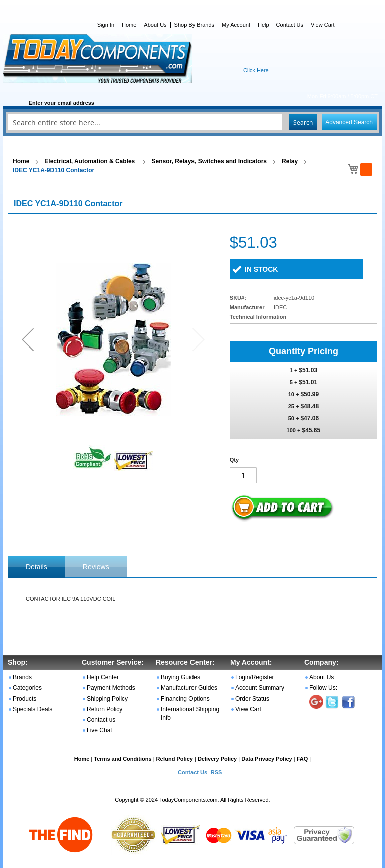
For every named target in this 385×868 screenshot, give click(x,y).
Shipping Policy (107, 699)
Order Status (252, 699)
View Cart (323, 25)
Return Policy (105, 709)
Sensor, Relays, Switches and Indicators (209, 161)
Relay (290, 161)
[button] (28, 339)
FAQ (303, 759)
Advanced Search (349, 122)
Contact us (101, 720)
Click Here (256, 70)
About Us (155, 25)
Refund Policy (175, 759)
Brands (22, 677)
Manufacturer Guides (189, 688)
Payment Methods (111, 688)
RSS (216, 772)
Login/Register (254, 677)
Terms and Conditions (123, 759)
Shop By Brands (195, 25)
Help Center (103, 677)
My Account (236, 25)
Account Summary (260, 688)
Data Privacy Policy (267, 759)
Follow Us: (323, 688)
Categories (27, 688)
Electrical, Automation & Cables (90, 161)
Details (36, 567)
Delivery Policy (217, 759)
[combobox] (192, 122)
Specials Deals (32, 709)
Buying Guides (180, 677)
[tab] (36, 567)
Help (263, 25)
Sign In (106, 25)
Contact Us (290, 25)
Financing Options (185, 699)
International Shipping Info (190, 713)
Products (24, 699)
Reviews (96, 567)
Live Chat (100, 730)
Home (129, 25)
